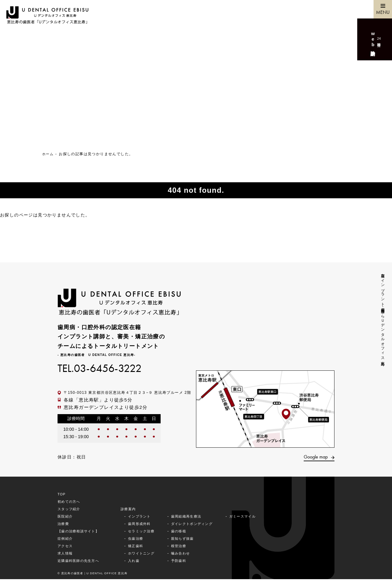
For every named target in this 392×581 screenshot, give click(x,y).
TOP (62, 496)
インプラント (144, 518)
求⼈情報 (66, 555)
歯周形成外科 (144, 526)
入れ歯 (138, 563)
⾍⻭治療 (140, 540)
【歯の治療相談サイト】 (80, 533)
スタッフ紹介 (70, 511)
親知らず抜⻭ (190, 540)
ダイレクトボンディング (200, 526)
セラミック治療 (146, 533)
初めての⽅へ (70, 503)
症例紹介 (66, 540)
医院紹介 (66, 518)
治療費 (64, 526)
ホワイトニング (146, 555)
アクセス (66, 548)
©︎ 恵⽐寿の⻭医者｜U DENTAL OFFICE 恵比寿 (96, 575)
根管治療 (186, 548)
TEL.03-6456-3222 (105, 369)
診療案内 (133, 511)
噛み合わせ (188, 555)
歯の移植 (186, 533)
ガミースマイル (254, 518)
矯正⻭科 (140, 548)
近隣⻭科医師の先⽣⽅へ (80, 563)
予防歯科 (186, 563)
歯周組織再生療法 (194, 518)
